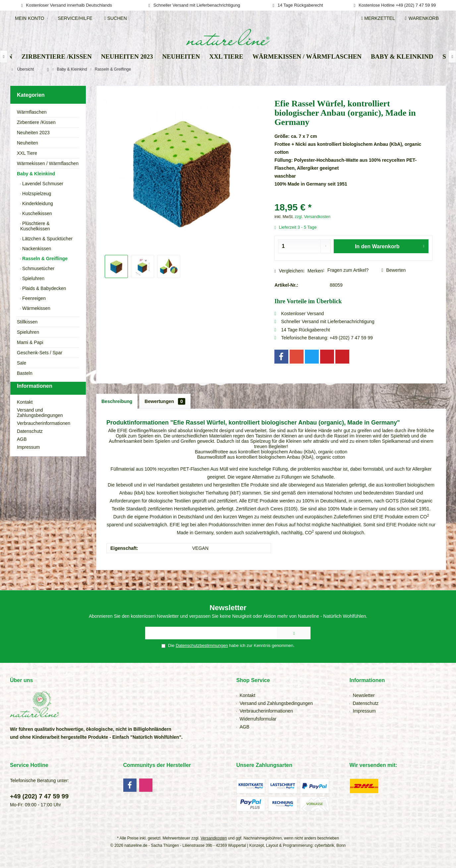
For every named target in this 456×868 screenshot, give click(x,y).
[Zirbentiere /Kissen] (57, 57)
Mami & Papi (30, 342)
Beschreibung (117, 401)
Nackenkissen (36, 249)
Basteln (25, 373)
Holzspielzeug (36, 194)
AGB (22, 451)
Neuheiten (28, 143)
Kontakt (25, 414)
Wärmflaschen (32, 112)
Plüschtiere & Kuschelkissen (35, 226)
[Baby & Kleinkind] (402, 57)
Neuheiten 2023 (33, 133)
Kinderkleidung (37, 203)
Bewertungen (165, 401)
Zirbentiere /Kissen (36, 122)
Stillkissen (27, 322)
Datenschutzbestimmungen (202, 645)
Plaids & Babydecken (43, 288)
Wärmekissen (36, 308)
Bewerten (394, 270)
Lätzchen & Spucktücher (47, 239)
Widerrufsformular (258, 719)
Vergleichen (289, 271)
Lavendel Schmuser (42, 184)
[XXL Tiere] (226, 57)
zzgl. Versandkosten (312, 217)
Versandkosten (214, 838)
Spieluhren (33, 278)
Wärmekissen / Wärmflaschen (48, 163)
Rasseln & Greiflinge (44, 259)
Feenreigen (33, 298)
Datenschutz (30, 443)
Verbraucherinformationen (44, 435)
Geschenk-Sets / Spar (40, 353)
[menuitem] (423, 18)
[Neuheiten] (181, 57)
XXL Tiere (27, 153)
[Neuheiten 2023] (127, 57)
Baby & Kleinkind (36, 174)
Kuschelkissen (36, 213)
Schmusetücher (38, 268)
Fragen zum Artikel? (346, 270)
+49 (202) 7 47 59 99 (39, 796)
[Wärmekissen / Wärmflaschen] (307, 57)
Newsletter (364, 695)
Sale (22, 363)
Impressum (28, 459)
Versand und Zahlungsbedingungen (40, 425)
